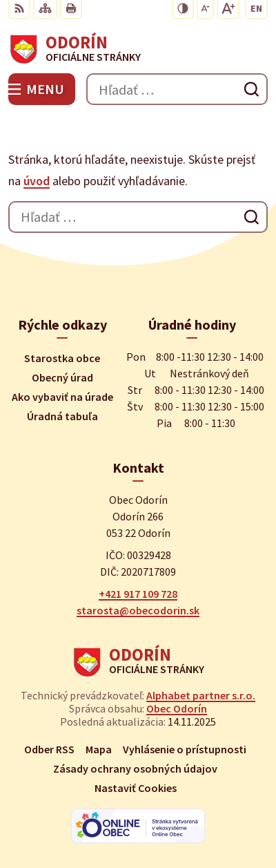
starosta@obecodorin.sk (138, 610)
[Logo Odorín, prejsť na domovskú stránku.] (138, 49)
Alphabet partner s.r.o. (201, 695)
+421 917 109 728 (138, 594)
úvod (37, 181)
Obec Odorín (177, 708)
